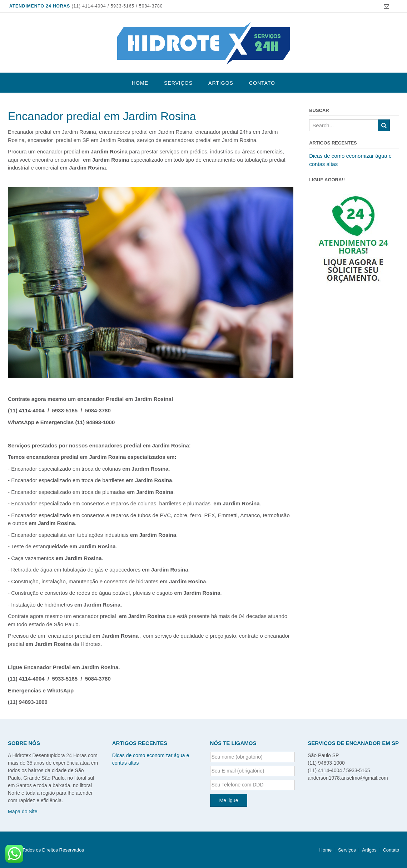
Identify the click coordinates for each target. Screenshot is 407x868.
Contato (262, 83)
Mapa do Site (23, 811)
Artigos (221, 83)
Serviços (178, 83)
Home (140, 83)
